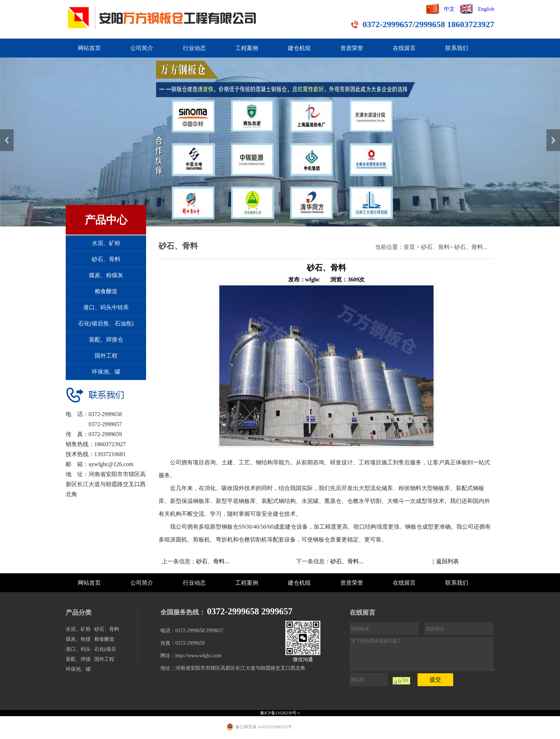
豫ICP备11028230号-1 (280, 713)
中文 (449, 9)
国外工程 (106, 356)
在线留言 (404, 48)
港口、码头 (78, 649)
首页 (409, 247)
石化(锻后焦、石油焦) (106, 323)
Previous (7, 140)
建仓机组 (299, 48)
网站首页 (89, 48)
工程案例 (247, 48)
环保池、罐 (106, 372)
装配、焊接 (78, 659)
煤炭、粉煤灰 (106, 275)
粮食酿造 (106, 291)
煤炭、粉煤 (78, 639)
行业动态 (194, 48)
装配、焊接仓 (106, 339)
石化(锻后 (105, 649)
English (486, 9)
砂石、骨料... (471, 247)
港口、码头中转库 (106, 307)
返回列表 (447, 561)
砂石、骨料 (106, 259)
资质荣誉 (352, 48)
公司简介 (142, 48)
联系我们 (457, 48)
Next (553, 140)
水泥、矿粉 (106, 243)
